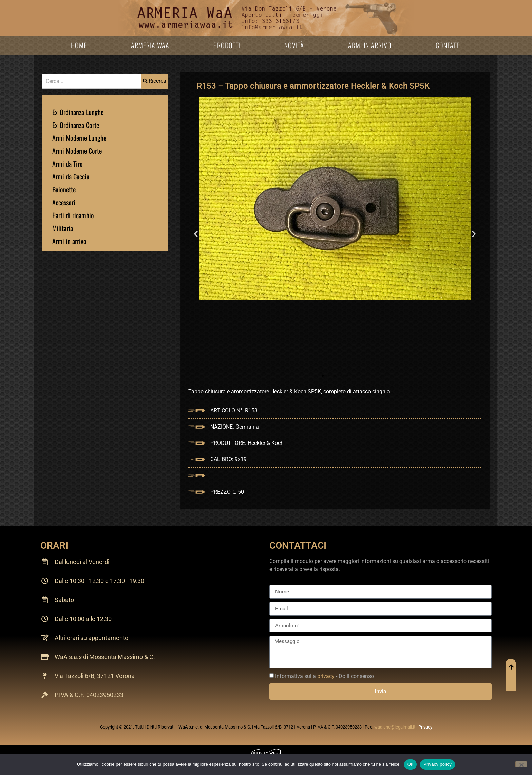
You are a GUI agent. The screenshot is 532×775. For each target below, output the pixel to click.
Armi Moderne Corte (77, 151)
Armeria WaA (150, 45)
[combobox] (92, 81)
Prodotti (227, 45)
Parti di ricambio (73, 215)
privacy (326, 676)
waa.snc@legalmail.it (395, 727)
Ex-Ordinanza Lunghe (78, 112)
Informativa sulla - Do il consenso (325, 676)
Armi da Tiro (68, 164)
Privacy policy (438, 764)
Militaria (63, 228)
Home (79, 45)
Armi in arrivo (370, 45)
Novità (294, 45)
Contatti (448, 45)
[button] (196, 234)
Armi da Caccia (71, 176)
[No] (521, 764)
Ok (410, 764)
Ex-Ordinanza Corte (76, 125)
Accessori (64, 202)
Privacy (425, 727)
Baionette (64, 189)
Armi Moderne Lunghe (79, 138)
